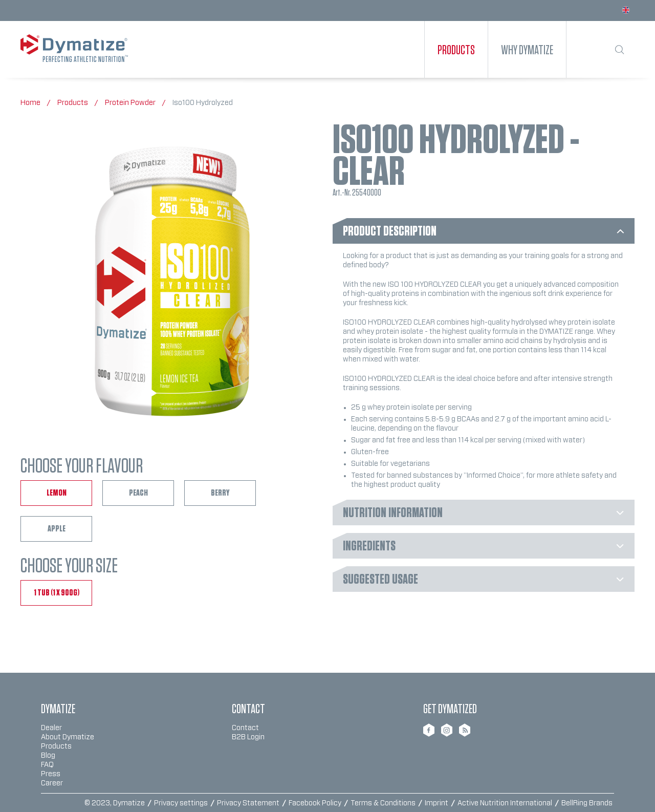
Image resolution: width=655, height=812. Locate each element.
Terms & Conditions (384, 803)
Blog (48, 756)
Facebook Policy (316, 803)
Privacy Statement (249, 803)
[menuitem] (456, 49)
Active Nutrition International (506, 803)
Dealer (51, 728)
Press (51, 774)
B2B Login (248, 737)
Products (56, 746)
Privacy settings (182, 803)
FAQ (47, 765)
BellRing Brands (587, 803)
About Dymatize (68, 737)
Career (52, 783)
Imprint (437, 803)
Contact (245, 728)
